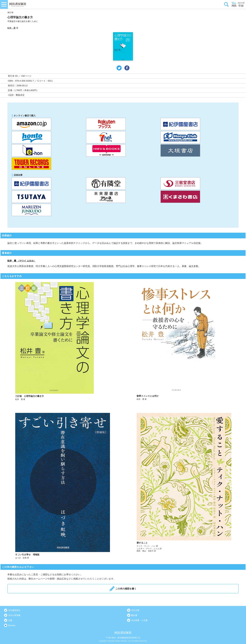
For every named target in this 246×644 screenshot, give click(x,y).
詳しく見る (63, 341)
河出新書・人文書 (139, 620)
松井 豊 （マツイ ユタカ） (21, 261)
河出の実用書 (14, 615)
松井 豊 (11, 28)
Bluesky (12, 625)
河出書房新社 (14, 610)
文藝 (10, 620)
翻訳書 (134, 615)
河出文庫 (135, 610)
